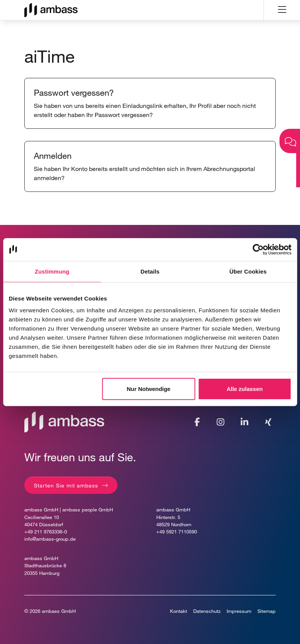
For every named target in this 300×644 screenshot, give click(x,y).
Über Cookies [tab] (248, 271)
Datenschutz (207, 611)
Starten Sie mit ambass (66, 485)
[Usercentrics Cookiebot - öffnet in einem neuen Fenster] (258, 249)
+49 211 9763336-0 (46, 532)
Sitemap (267, 611)
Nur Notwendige (148, 389)
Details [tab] (150, 271)
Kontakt (179, 611)
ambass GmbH (59, 611)
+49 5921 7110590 (177, 532)
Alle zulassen (245, 389)
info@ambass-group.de (50, 539)
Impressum (239, 611)
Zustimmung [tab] (52, 271)
